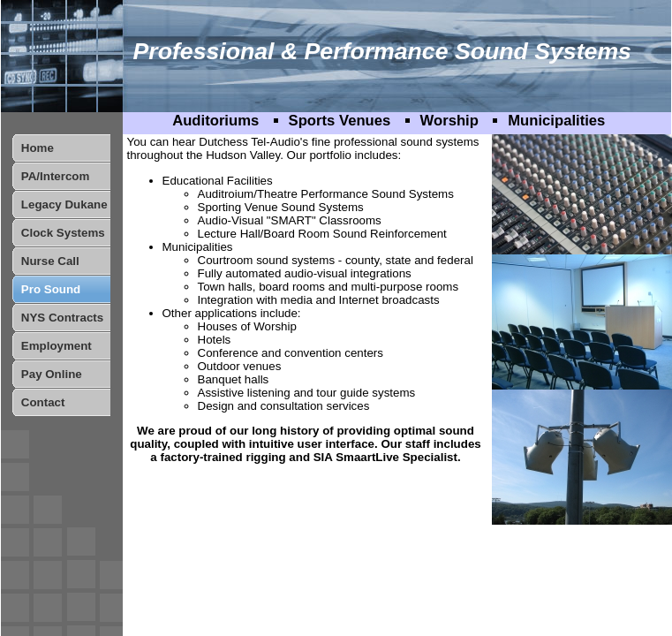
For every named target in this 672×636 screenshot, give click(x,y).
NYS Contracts (62, 318)
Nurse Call (50, 261)
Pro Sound (51, 289)
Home (38, 148)
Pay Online (52, 374)
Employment (57, 346)
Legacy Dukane (64, 204)
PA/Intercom (56, 176)
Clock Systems (63, 233)
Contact (43, 402)
